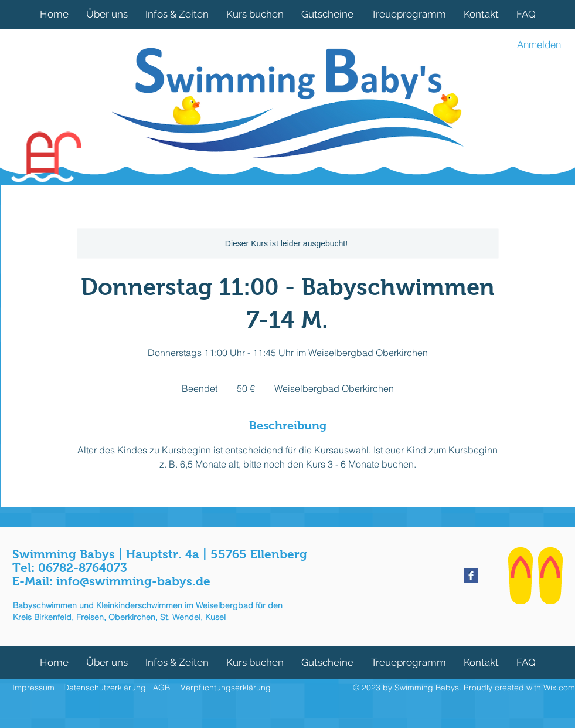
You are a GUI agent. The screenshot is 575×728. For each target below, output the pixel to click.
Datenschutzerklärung (105, 688)
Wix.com (559, 688)
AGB (161, 688)
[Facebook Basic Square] (471, 576)
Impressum (33, 688)
